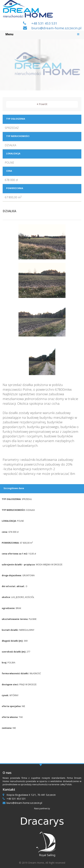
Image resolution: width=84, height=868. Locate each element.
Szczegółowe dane (14, 488)
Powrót (42, 104)
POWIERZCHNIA (15, 188)
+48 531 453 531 (44, 23)
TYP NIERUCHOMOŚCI (18, 136)
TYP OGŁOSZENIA (16, 119)
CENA (9, 171)
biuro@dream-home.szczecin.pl (56, 28)
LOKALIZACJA (13, 154)
